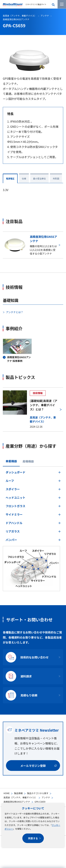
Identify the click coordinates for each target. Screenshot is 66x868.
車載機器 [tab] (11, 461)
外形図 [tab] (56, 178)
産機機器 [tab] (28, 461)
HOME (7, 793)
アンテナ (46, 797)
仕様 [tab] (24, 178)
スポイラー (13, 489)
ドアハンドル (14, 523)
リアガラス (13, 531)
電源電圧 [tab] (10, 178)
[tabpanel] (33, 530)
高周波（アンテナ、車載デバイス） (20, 797)
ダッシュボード (15, 472)
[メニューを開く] (62, 4)
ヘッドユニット (15, 498)
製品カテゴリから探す (38, 793)
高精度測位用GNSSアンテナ (17, 802)
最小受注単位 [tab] (39, 178)
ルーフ (10, 481)
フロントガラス (15, 506)
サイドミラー (14, 514)
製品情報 (18, 793)
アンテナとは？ (15, 312)
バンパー (11, 540)
